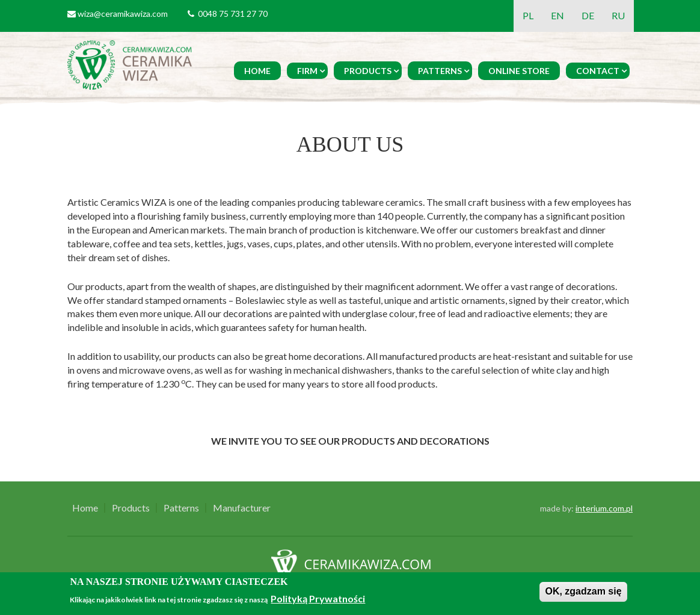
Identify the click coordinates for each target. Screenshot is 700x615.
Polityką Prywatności (318, 598)
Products (368, 71)
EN (557, 15)
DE (588, 15)
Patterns (440, 71)
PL (528, 15)
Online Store (519, 71)
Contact (598, 71)
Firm (307, 71)
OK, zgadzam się (583, 591)
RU (618, 15)
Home (257, 71)
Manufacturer (242, 508)
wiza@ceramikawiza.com (123, 14)
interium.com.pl (604, 508)
